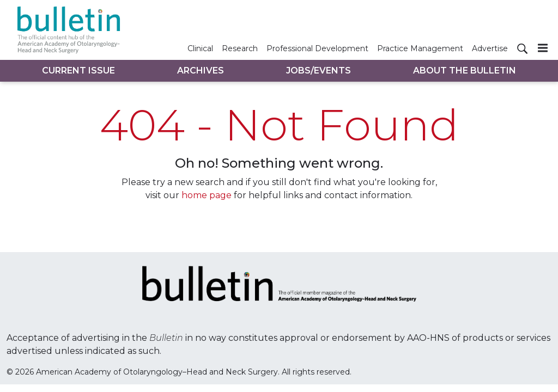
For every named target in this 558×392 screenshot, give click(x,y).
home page (207, 195)
